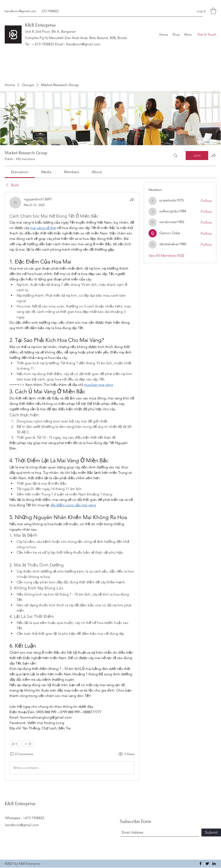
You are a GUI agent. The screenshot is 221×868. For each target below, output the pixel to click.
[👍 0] (14, 744)
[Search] (176, 156)
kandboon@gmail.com (20, 11)
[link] (20, 172)
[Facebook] (201, 863)
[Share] (132, 199)
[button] (213, 11)
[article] (72, 486)
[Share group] (214, 155)
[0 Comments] (21, 754)
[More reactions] (28, 744)
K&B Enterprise (40, 25)
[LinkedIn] (214, 863)
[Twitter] (207, 863)
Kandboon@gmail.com (83, 44)
